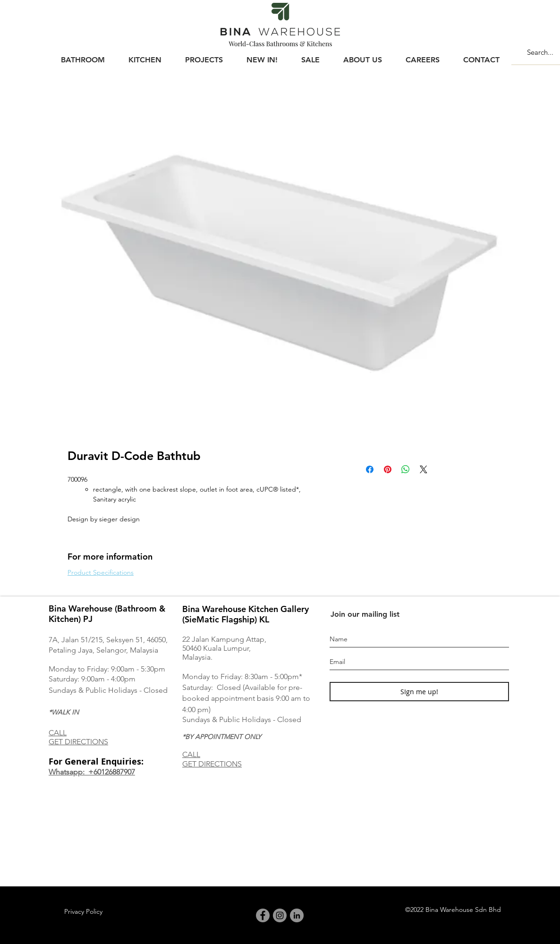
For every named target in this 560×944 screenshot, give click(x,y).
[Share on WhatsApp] (406, 469)
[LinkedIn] (297, 915)
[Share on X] (424, 469)
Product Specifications (101, 572)
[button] (83, 56)
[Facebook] (263, 915)
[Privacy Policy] (83, 912)
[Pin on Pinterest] (388, 469)
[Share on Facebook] (370, 469)
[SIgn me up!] (419, 692)
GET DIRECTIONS (78, 742)
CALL (58, 733)
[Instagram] (280, 915)
